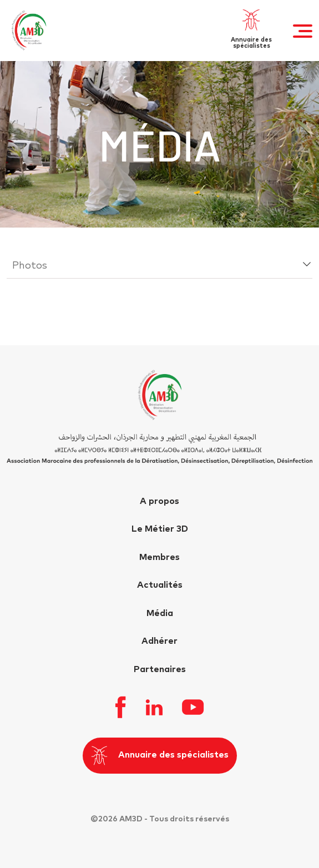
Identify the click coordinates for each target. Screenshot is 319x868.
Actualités (160, 585)
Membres (159, 557)
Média (160, 613)
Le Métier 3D (160, 529)
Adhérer (159, 641)
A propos (159, 501)
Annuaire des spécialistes (160, 756)
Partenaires (160, 669)
